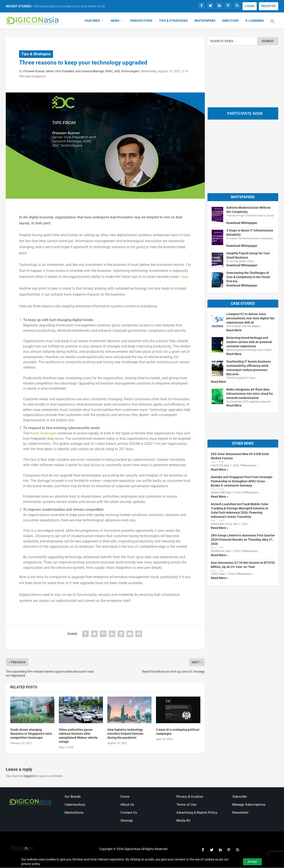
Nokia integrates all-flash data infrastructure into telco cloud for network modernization (250, 394)
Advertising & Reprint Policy (197, 813)
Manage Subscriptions (249, 805)
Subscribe (240, 797)
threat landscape (43, 434)
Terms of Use (186, 805)
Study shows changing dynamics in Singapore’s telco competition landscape (31, 734)
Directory (231, 21)
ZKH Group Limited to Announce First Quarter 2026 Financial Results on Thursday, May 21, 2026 (243, 540)
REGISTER (269, 6)
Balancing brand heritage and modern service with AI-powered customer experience (249, 342)
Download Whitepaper (242, 223)
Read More (234, 331)
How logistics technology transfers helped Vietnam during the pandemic (125, 734)
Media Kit (183, 821)
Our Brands (73, 797)
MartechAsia (74, 813)
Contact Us (129, 813)
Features (92, 21)
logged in (30, 776)
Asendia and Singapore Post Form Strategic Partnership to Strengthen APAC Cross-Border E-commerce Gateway (242, 482)
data (185, 277)
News (115, 21)
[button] (273, 24)
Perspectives (141, 21)
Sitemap (127, 821)
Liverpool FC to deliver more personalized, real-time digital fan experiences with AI (250, 319)
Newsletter (240, 813)
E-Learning (255, 21)
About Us (127, 805)
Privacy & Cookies (190, 797)
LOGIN (250, 6)
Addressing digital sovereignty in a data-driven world (69, 6)
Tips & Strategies (173, 21)
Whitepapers (205, 21)
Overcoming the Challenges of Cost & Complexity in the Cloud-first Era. (249, 278)
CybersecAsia (75, 805)
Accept (252, 862)
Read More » (220, 470)
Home (125, 797)
